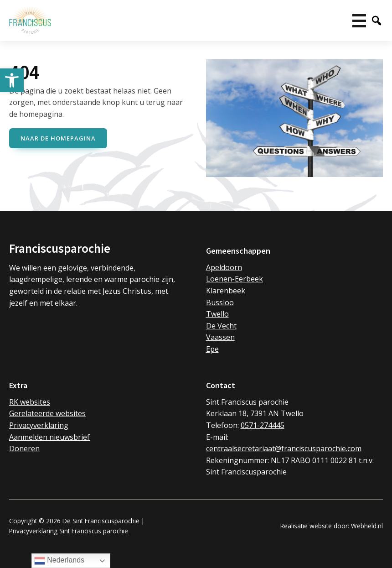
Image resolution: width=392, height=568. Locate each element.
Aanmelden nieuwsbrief (49, 437)
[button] (12, 80)
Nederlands (59, 561)
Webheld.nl (367, 526)
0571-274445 (263, 425)
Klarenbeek (226, 291)
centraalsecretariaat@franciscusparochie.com (284, 448)
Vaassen (220, 337)
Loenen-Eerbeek (235, 279)
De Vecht (221, 326)
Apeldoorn (224, 267)
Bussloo (220, 302)
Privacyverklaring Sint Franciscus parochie (69, 531)
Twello (217, 314)
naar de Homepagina (58, 138)
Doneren (24, 448)
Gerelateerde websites (47, 413)
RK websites (30, 402)
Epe (212, 349)
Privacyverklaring (39, 425)
